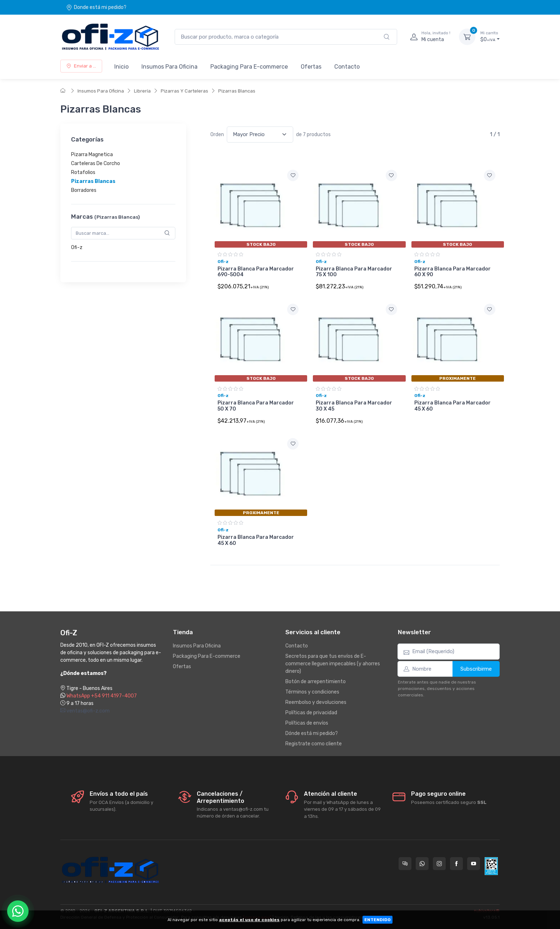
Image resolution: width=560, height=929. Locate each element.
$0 (490, 36)
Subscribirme (476, 669)
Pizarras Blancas (237, 91)
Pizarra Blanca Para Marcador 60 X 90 (452, 272)
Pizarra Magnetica (92, 155)
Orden (217, 135)
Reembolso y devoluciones (316, 702)
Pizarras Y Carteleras (184, 91)
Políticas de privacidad (311, 713)
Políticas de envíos (307, 723)
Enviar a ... (81, 66)
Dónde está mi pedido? (312, 733)
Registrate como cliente (314, 744)
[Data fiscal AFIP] (491, 866)
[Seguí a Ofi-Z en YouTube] (474, 864)
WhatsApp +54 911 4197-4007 (102, 696)
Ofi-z (77, 247)
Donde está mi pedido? (96, 7)
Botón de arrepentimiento (316, 682)
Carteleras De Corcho (96, 163)
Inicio (121, 67)
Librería (142, 91)
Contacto (347, 67)
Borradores (84, 190)
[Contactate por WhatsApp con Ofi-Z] (422, 864)
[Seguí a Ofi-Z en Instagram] (439, 864)
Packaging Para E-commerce (249, 67)
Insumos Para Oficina (169, 67)
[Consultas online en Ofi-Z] (405, 864)
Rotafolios (83, 172)
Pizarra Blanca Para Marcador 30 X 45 (354, 406)
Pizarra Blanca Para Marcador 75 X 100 (354, 272)
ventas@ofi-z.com (85, 711)
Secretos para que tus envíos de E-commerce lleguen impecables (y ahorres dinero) (333, 664)
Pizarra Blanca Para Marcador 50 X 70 (256, 406)
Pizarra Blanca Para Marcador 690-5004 (256, 272)
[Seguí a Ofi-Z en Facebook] (456, 864)
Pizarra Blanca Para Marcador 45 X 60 (452, 406)
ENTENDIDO (377, 920)
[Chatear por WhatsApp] (18, 911)
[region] (123, 172)
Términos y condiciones (312, 692)
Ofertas (311, 67)
